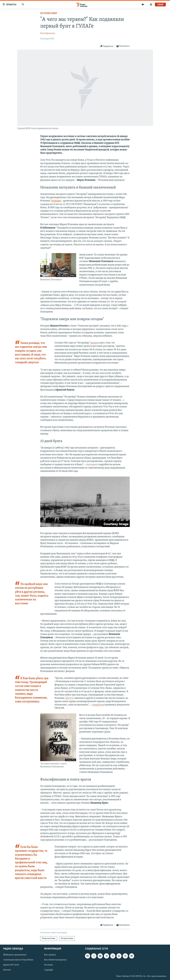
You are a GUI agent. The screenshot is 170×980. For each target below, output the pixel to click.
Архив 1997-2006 (11, 965)
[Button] (107, 46)
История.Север (49, 13)
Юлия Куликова (48, 33)
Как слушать (50, 955)
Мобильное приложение (15, 955)
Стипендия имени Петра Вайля (18, 960)
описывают (92, 465)
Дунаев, (70, 698)
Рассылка (49, 965)
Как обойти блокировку (55, 960)
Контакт (7, 970)
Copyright (49, 970)
